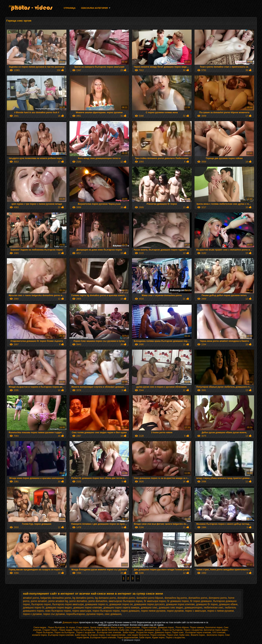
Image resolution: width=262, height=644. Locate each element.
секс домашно (113, 614)
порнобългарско (76, 614)
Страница (70, 8)
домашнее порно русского (149, 604)
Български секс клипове (109, 632)
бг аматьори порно (155, 601)
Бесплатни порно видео (216, 630)
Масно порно (117, 627)
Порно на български (83, 630)
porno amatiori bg (58, 601)
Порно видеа (66, 630)
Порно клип (178, 632)
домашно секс (149, 608)
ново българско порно (58, 611)
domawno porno (218, 598)
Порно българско (56, 627)
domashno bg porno (176, 598)
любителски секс (213, 608)
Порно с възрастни (193, 630)
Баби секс (124, 630)
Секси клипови (133, 627)
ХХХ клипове (219, 632)
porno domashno (98, 601)
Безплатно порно (214, 627)
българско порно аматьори (68, 604)
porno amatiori (39, 601)
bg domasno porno (106, 598)
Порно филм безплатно (106, 630)
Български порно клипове (198, 632)
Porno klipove (182, 627)
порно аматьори (82, 611)
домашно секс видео (171, 608)
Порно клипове (149, 627)
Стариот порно (50, 630)
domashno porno (198, 598)
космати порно (39, 635)
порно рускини (175, 611)
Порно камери (197, 627)
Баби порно (129, 632)
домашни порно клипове (180, 604)
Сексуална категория (94, 8)
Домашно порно (17, 6)
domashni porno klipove (150, 598)
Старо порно (83, 627)
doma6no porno (126, 598)
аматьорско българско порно (126, 601)
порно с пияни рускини (220, 611)
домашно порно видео (59, 608)
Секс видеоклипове (116, 635)
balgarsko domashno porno (56, 598)
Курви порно (158, 638)
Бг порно (71, 627)
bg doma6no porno (83, 598)
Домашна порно (153, 630)
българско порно (41, 604)
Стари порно (137, 630)
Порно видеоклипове (128, 638)
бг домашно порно (178, 601)
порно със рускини (54, 614)
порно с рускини (32, 614)
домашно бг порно (207, 604)
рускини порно (95, 614)
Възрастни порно (145, 632)
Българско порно (96, 635)
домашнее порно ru (96, 604)
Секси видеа (40, 627)
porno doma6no (78, 601)
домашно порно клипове (88, 608)
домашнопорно (193, 608)
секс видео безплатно (138, 635)
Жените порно (198, 635)
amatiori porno (31, 598)
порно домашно (130, 611)
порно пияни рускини (153, 611)
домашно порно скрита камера (121, 608)
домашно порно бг (34, 608)
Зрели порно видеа (100, 627)
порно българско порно (106, 611)
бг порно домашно (201, 601)
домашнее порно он (121, 604)
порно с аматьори (195, 611)
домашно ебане (228, 604)
